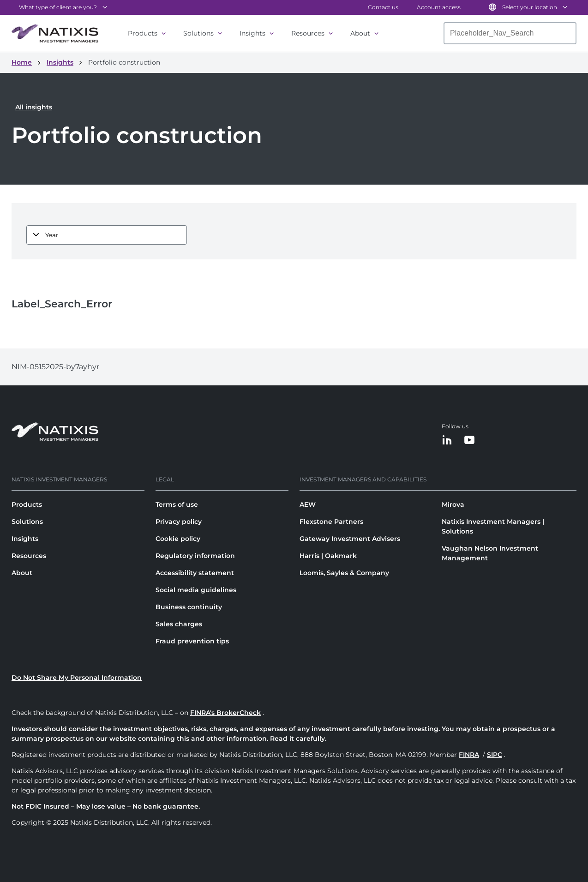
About (360, 33)
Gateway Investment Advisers (350, 539)
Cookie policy (178, 539)
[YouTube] (469, 441)
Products (143, 33)
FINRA (469, 755)
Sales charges (179, 624)
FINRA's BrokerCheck (225, 713)
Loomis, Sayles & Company (344, 573)
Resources (308, 33)
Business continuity (189, 607)
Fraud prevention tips (192, 641)
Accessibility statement (195, 573)
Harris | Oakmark (328, 556)
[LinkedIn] (447, 441)
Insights (252, 33)
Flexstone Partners (331, 522)
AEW (308, 504)
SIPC (495, 755)
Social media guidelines (196, 590)
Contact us (383, 7)
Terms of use (177, 504)
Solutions (198, 33)
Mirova (453, 504)
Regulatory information (195, 556)
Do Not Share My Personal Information (77, 678)
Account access (439, 7)
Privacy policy (179, 522)
